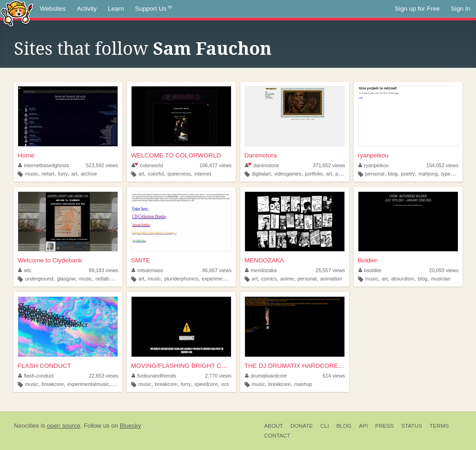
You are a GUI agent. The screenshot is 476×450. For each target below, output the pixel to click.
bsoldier (370, 270)
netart (48, 174)
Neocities (26, 426)
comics (269, 279)
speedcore (206, 384)
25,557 (330, 270)
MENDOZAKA (264, 260)
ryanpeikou (373, 155)
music (32, 174)
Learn (116, 9)
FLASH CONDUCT (44, 366)
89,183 (103, 270)
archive (89, 174)
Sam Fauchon (212, 49)
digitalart (261, 174)
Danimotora (261, 155)
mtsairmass (147, 270)
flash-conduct (36, 376)
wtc (25, 270)
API (363, 426)
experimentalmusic (88, 384)
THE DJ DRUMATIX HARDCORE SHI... (295, 366)
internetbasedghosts (44, 165)
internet (203, 174)
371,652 (329, 165)
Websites (53, 9)
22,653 (103, 376)
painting (344, 174)
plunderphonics (181, 279)
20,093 (444, 270)
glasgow (66, 279)
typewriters (453, 174)
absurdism (403, 279)
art (75, 174)
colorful (156, 174)
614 (334, 376)
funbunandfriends (154, 376)
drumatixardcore (266, 376)
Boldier (368, 260)
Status (412, 426)
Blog (344, 426)
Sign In (461, 9)
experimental (216, 279)
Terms (439, 426)
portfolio (314, 174)
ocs (225, 384)
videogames (288, 174)
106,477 (215, 165)
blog (393, 174)
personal (375, 174)
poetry (408, 174)
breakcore (53, 384)
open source (64, 426)
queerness (179, 174)
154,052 (442, 165)
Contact (277, 436)
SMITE (141, 260)
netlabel (104, 279)
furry (63, 174)
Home (26, 155)
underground (39, 279)
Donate (302, 426)
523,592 (102, 165)
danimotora (262, 165)
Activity (87, 9)
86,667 (217, 270)
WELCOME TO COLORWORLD (176, 155)
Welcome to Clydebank (50, 260)
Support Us (154, 9)
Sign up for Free (417, 9)
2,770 (218, 376)
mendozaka (261, 270)
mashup (303, 384)
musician (441, 279)
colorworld (147, 165)
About (274, 426)
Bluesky (130, 426)
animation (331, 279)
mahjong (428, 174)
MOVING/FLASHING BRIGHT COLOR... (181, 366)
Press (384, 426)
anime (287, 279)
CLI (324, 426)
